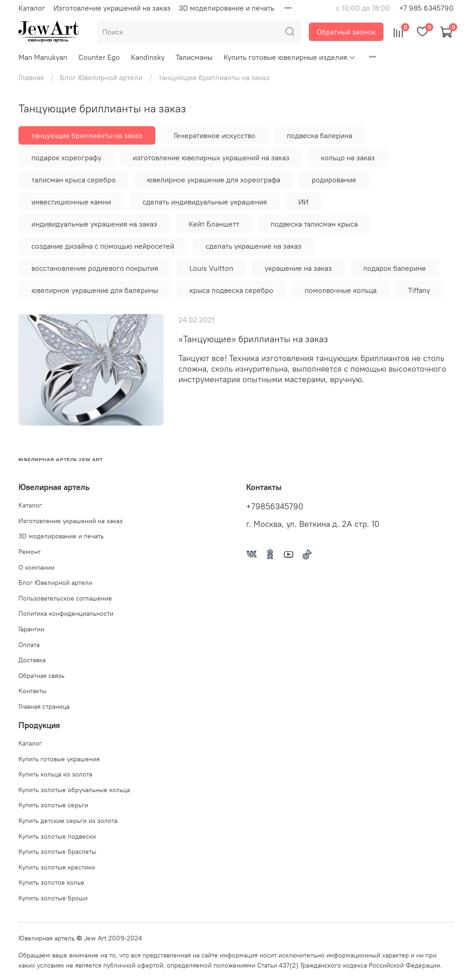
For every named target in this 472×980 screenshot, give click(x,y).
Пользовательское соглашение (65, 598)
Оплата (29, 645)
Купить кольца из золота (55, 774)
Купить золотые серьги (53, 805)
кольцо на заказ (348, 157)
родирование (334, 180)
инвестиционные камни (71, 202)
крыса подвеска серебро (231, 290)
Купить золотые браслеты (57, 852)
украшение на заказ (298, 268)
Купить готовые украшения (59, 759)
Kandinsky (148, 57)
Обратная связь (41, 676)
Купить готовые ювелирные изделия (290, 57)
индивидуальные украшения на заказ (94, 224)
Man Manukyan (43, 57)
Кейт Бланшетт (214, 224)
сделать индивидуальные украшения (205, 202)
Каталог (32, 8)
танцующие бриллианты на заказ (87, 135)
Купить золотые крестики (57, 867)
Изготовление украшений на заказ (112, 8)
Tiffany (419, 290)
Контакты (32, 691)
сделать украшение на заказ (254, 246)
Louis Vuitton (211, 268)
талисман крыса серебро (74, 180)
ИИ (303, 202)
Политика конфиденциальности (66, 613)
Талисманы (194, 57)
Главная (31, 77)
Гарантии (31, 629)
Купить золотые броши (53, 898)
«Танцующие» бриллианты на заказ (253, 339)
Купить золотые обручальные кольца (74, 790)
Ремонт (29, 552)
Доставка (32, 660)
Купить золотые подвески (57, 836)
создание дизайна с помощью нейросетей (103, 246)
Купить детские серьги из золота (68, 821)
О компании (36, 567)
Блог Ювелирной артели (101, 77)
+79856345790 (275, 507)
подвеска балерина (319, 135)
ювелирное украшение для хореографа (214, 180)
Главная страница (44, 706)
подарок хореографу (66, 157)
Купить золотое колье (51, 882)
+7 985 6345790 (426, 8)
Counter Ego (99, 57)
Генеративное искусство (215, 135)
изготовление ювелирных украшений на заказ (211, 157)
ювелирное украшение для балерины (95, 290)
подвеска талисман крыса (314, 224)
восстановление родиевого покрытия (95, 268)
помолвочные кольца (341, 290)
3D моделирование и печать (227, 8)
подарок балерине (395, 268)
